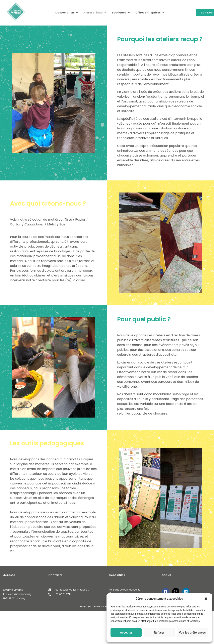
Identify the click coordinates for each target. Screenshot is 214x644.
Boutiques (121, 13)
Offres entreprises (150, 13)
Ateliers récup (95, 13)
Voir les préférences (192, 633)
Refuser (159, 633)
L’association (67, 13)
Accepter (126, 633)
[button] (206, 599)
